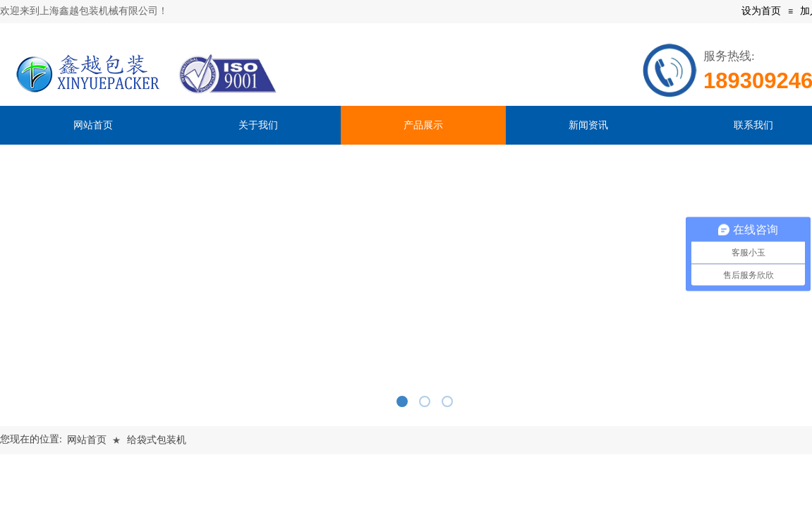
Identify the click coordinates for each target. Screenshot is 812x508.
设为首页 (761, 11)
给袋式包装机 (157, 440)
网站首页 (87, 440)
